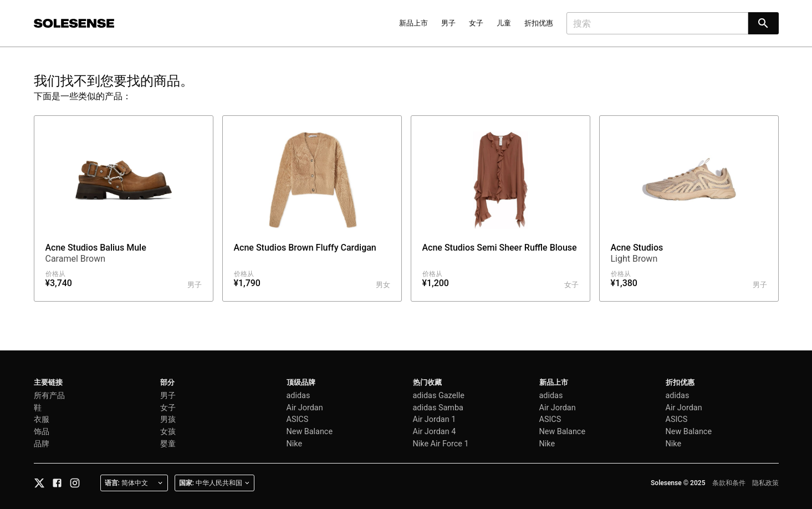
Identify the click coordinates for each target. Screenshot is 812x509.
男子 (448, 23)
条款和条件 (729, 483)
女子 (476, 23)
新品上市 (413, 23)
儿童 (504, 23)
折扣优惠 (539, 23)
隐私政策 (765, 483)
